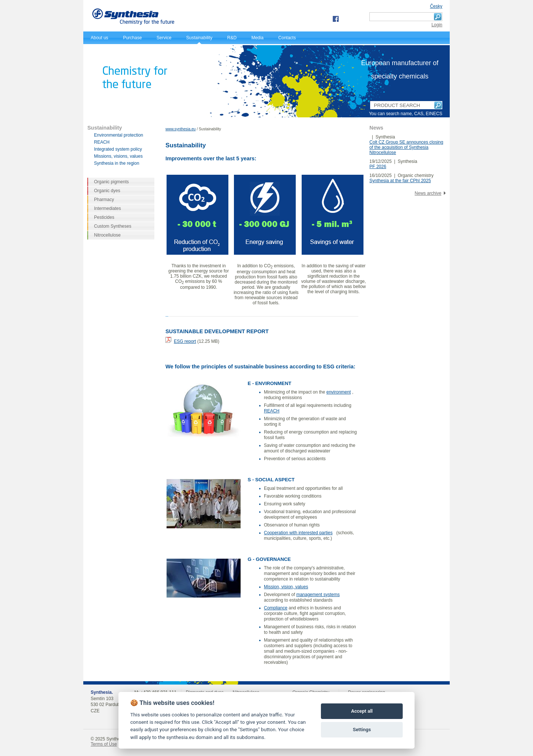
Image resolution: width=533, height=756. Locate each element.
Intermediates (108, 208)
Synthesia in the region (117, 163)
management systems (318, 595)
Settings (362, 730)
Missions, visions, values (118, 156)
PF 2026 (378, 167)
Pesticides (104, 217)
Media (257, 38)
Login (437, 25)
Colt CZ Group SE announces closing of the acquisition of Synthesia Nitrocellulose (406, 147)
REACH (272, 411)
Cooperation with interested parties (298, 533)
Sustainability (199, 38)
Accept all (362, 711)
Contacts (287, 38)
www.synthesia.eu (181, 129)
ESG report (185, 341)
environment (339, 392)
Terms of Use (104, 744)
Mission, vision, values (286, 587)
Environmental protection (119, 135)
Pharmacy (104, 200)
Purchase (132, 38)
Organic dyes (107, 191)
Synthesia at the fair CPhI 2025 (400, 181)
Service (164, 38)
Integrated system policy (118, 149)
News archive (428, 193)
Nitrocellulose (107, 235)
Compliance (276, 608)
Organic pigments (111, 182)
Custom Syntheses (113, 226)
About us (99, 38)
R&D (232, 38)
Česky (436, 6)
